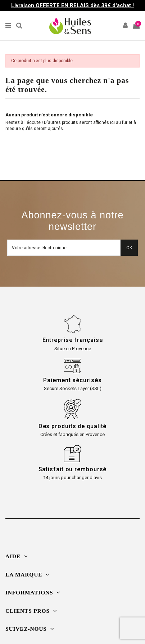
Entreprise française (73, 340)
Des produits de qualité (73, 426)
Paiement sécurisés (72, 380)
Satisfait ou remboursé (73, 469)
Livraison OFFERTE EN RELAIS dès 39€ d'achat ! (72, 5)
